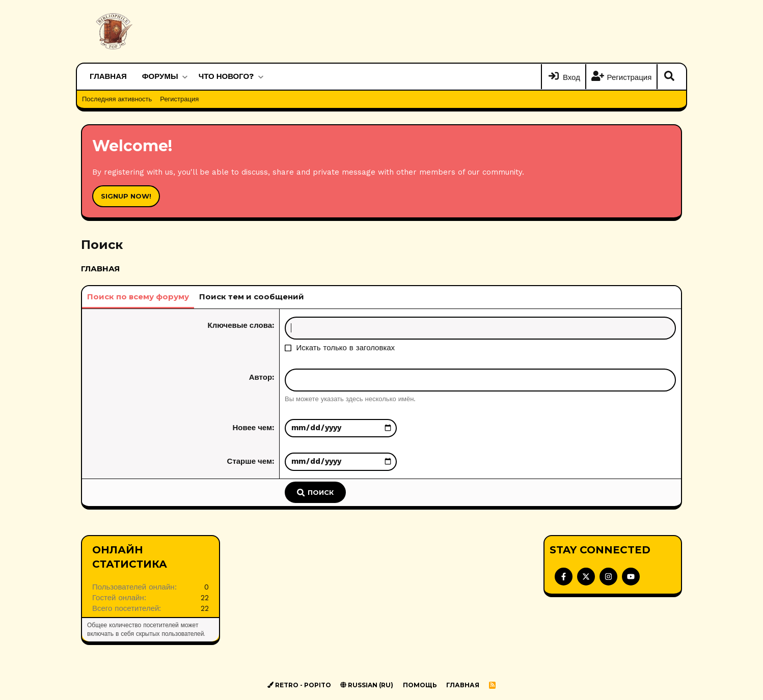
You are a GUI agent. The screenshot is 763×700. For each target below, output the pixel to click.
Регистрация (179, 99)
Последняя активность (117, 99)
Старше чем (250, 461)
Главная (108, 76)
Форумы (160, 76)
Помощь (420, 685)
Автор (261, 377)
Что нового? (226, 76)
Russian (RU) (367, 685)
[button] (185, 77)
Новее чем (252, 428)
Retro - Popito (299, 685)
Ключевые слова (240, 325)
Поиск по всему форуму (138, 297)
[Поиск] (669, 77)
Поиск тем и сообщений (252, 297)
